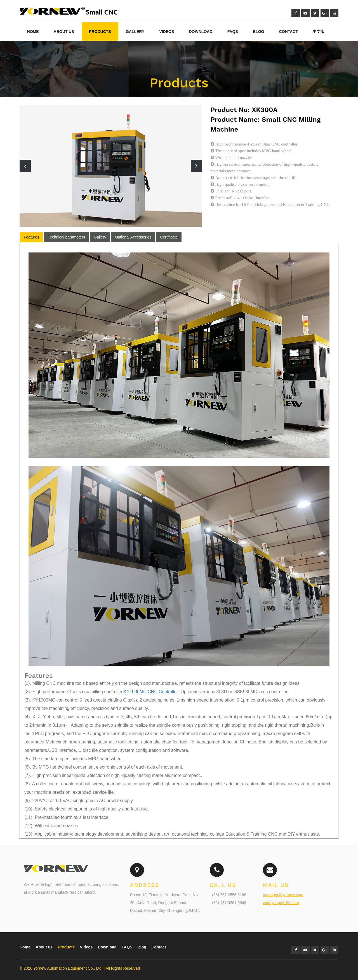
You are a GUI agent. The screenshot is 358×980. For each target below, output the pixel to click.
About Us (64, 32)
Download (201, 32)
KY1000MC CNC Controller (151, 692)
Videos (167, 32)
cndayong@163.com (281, 903)
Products (100, 32)
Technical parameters (66, 237)
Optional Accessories (133, 237)
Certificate (169, 237)
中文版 (319, 32)
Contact (288, 32)
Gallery (135, 32)
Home (33, 32)
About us (44, 947)
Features (31, 237)
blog (258, 32)
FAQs (233, 32)
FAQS (127, 947)
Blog (142, 947)
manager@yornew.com (283, 895)
